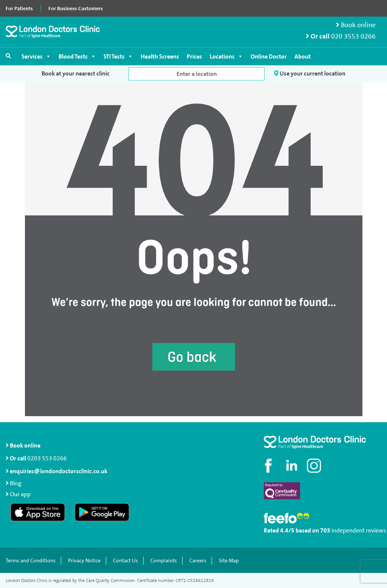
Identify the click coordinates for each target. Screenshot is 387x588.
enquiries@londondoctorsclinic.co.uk (57, 471)
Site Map (229, 561)
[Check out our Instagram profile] (315, 466)
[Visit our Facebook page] (269, 466)
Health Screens (160, 56)
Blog (16, 483)
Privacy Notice (84, 561)
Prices (194, 56)
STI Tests (118, 56)
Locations (226, 56)
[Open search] (8, 56)
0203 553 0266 (47, 458)
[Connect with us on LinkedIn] (292, 466)
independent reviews (359, 530)
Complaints (164, 561)
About (303, 56)
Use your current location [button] (310, 73)
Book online (356, 25)
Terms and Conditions (31, 561)
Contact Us (125, 561)
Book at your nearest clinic (76, 73)
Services (36, 56)
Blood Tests (77, 56)
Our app (20, 494)
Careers (198, 561)
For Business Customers (76, 8)
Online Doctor (269, 56)
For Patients (19, 8)
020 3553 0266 (353, 36)
